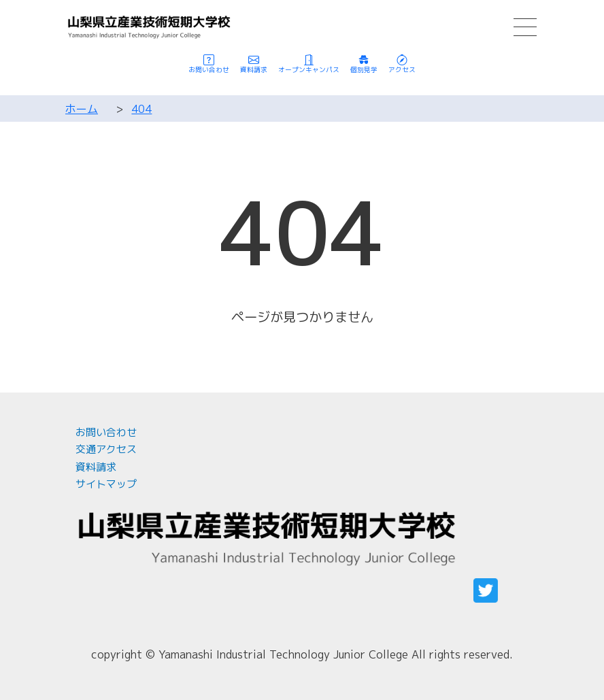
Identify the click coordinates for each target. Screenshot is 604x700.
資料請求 (96, 467)
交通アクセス (106, 449)
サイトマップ (106, 484)
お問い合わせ (106, 432)
